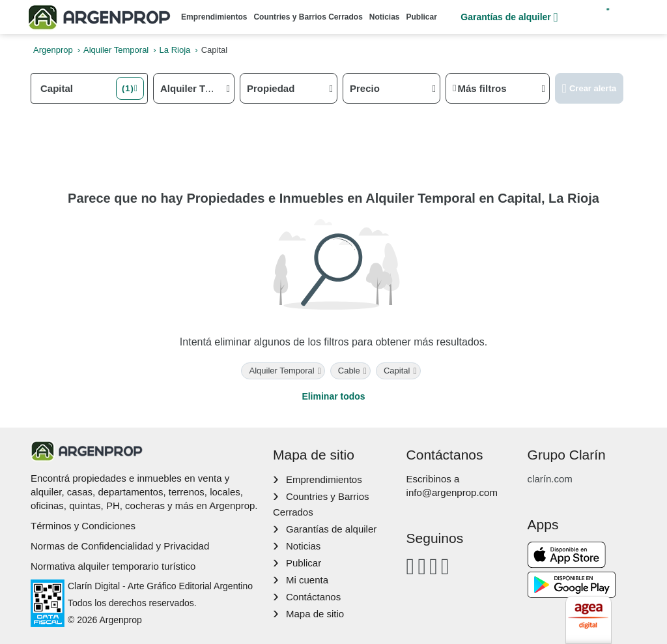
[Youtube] (433, 566)
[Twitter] (445, 566)
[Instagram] (422, 566)
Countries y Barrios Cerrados (308, 17)
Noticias (385, 17)
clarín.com (550, 479)
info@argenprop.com (452, 492)
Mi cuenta (307, 580)
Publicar (422, 17)
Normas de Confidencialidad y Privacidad (120, 546)
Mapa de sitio (315, 614)
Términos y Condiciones (83, 526)
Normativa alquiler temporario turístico (113, 566)
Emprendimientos (214, 17)
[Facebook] (411, 566)
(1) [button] (128, 88)
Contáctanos (313, 597)
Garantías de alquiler (509, 17)
